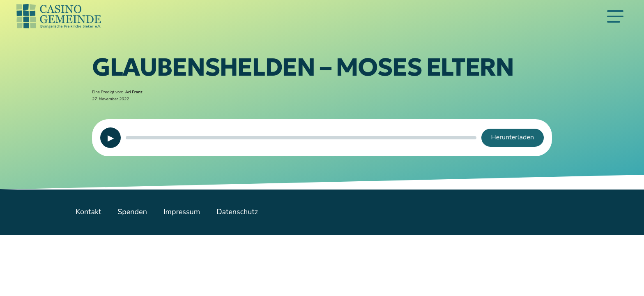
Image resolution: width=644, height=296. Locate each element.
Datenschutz (237, 212)
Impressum (182, 212)
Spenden (132, 212)
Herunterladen (513, 137)
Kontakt (88, 212)
